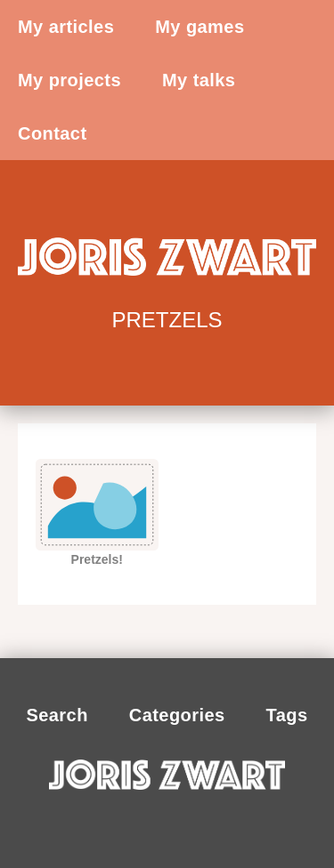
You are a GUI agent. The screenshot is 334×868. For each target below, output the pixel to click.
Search (57, 715)
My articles (66, 27)
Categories (177, 715)
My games (200, 27)
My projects (69, 80)
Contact (53, 133)
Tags (287, 715)
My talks (199, 80)
